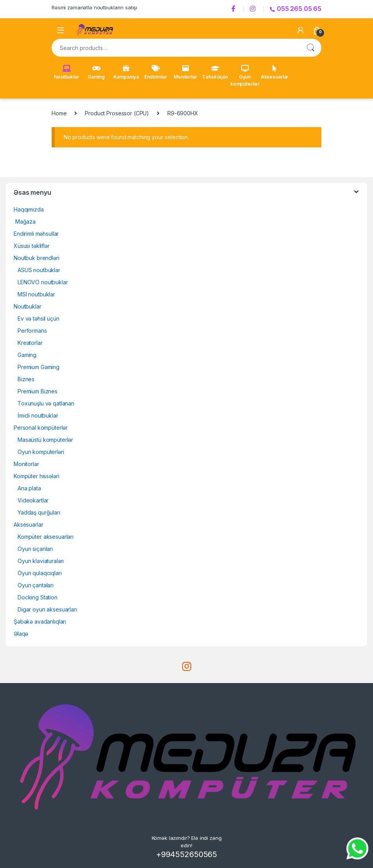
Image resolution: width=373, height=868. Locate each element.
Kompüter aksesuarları (46, 537)
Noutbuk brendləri (37, 258)
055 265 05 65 (296, 9)
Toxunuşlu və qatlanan (46, 403)
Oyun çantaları (36, 585)
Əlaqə (21, 634)
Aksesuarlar (274, 72)
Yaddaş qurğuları (39, 512)
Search (310, 48)
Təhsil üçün (215, 72)
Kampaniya (126, 72)
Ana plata (29, 488)
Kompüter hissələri (36, 476)
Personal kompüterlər (41, 428)
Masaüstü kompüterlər (45, 440)
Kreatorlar (30, 343)
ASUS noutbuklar (39, 270)
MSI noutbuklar (36, 294)
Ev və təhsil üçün (39, 318)
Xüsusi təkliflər (32, 246)
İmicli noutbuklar (38, 415)
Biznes (26, 379)
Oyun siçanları (35, 549)
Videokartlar (33, 500)
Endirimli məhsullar (36, 234)
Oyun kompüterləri (245, 76)
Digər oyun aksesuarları (47, 609)
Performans (32, 331)
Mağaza (25, 221)
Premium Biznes (38, 391)
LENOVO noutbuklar (43, 282)
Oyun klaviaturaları (41, 561)
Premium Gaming (39, 367)
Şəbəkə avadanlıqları (40, 621)
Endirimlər (156, 72)
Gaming (96, 72)
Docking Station (38, 597)
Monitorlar (185, 72)
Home (59, 113)
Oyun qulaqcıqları (40, 573)
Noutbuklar (66, 72)
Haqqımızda (29, 209)
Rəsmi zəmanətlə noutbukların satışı (94, 7)
